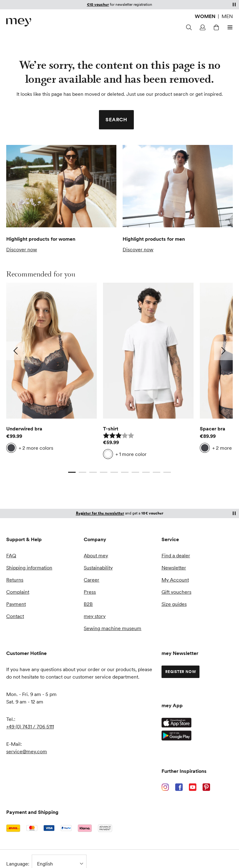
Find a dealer (176, 555)
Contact (15, 616)
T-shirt (111, 429)
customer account (145, 5)
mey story (95, 616)
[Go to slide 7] (135, 472)
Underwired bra (24, 429)
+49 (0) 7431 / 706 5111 (30, 726)
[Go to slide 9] (157, 472)
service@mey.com (27, 751)
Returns (15, 580)
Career (91, 580)
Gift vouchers (176, 592)
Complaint (18, 592)
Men (227, 16)
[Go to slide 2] (82, 472)
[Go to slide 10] (167, 472)
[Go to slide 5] (114, 472)
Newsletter (174, 568)
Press (90, 592)
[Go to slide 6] (125, 472)
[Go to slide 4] (104, 472)
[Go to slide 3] (93, 472)
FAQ (11, 555)
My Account (175, 580)
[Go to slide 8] (146, 472)
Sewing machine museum (112, 628)
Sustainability (98, 568)
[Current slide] (72, 472)
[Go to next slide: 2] (223, 351)
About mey (96, 555)
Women (205, 16)
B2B (88, 604)
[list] (119, 373)
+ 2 (36, 448)
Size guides (174, 604)
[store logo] (19, 22)
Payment (16, 604)
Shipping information (29, 568)
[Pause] (234, 4)
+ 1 (131, 454)
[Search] (189, 27)
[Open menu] (229, 27)
